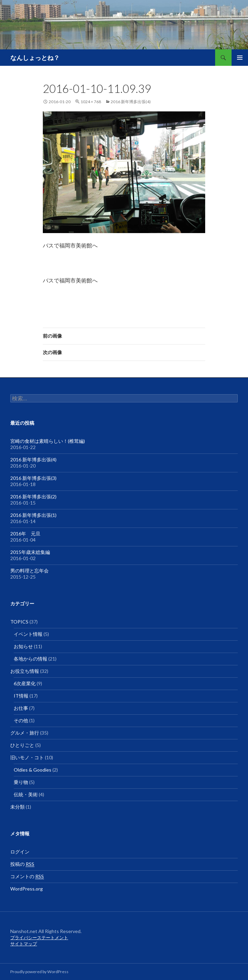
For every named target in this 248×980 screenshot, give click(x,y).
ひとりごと (22, 745)
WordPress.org (27, 889)
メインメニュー (240, 58)
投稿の (22, 864)
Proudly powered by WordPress (39, 972)
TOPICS (19, 622)
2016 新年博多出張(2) (33, 497)
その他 (21, 720)
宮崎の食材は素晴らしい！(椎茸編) (48, 441)
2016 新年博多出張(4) (131, 102)
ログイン (20, 852)
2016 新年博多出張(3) (33, 478)
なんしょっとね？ (35, 58)
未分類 (17, 807)
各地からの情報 (30, 659)
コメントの (27, 876)
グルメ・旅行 (25, 733)
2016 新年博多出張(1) (33, 515)
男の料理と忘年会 (29, 571)
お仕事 (21, 708)
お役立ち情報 (25, 671)
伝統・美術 (26, 794)
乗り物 (21, 782)
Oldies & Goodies (33, 770)
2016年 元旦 (25, 534)
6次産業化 (25, 683)
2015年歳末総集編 (30, 552)
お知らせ (23, 646)
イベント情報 (28, 634)
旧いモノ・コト (27, 757)
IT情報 (21, 696)
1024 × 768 (91, 102)
